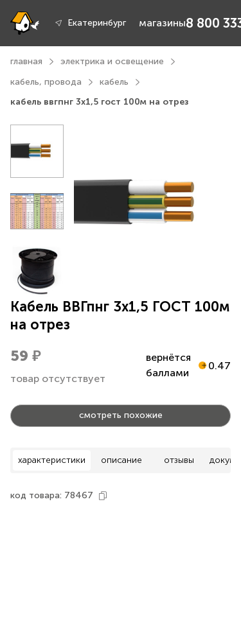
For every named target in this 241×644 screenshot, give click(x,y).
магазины (162, 23)
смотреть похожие (121, 415)
